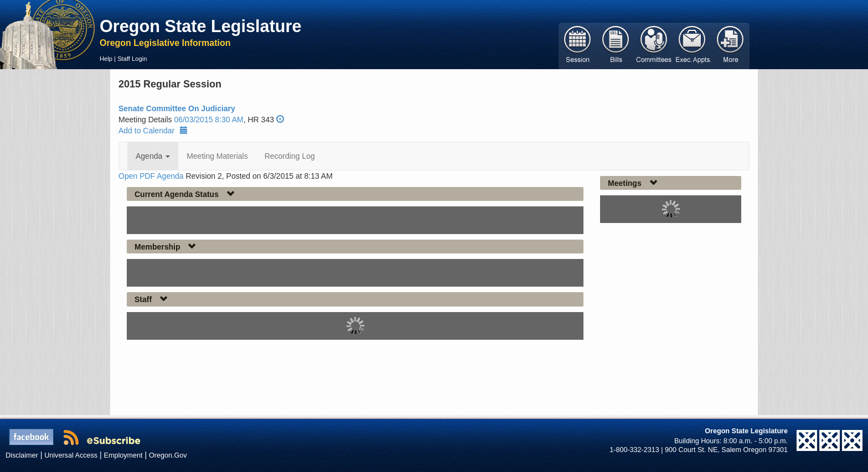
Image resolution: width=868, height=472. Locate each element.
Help (106, 59)
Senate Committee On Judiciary (177, 108)
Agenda (153, 156)
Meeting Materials (217, 156)
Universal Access (71, 455)
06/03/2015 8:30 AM (208, 120)
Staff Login (132, 59)
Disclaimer (22, 455)
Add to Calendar (153, 131)
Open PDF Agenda (151, 176)
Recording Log (290, 156)
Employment (123, 455)
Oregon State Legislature (201, 26)
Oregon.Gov (168, 455)
